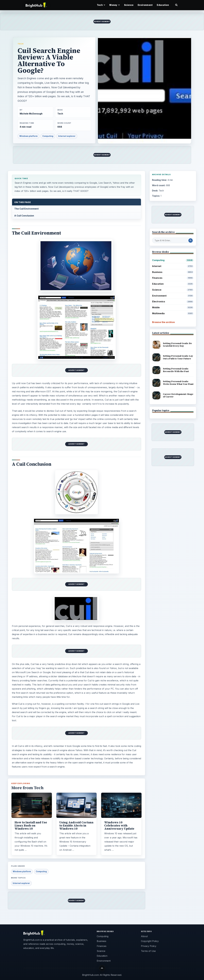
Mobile (173, 307)
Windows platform (28, 136)
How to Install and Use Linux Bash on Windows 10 (31, 826)
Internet (173, 266)
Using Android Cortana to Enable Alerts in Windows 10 (76, 826)
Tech (21, 44)
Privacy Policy (149, 946)
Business (173, 272)
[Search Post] (191, 241)
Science (129, 5)
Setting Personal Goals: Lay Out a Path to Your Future (178, 357)
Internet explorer (67, 136)
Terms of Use (148, 951)
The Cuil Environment (26, 209)
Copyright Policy (150, 941)
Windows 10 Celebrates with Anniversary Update (119, 826)
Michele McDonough (31, 114)
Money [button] (115, 5)
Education (163, 5)
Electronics (173, 302)
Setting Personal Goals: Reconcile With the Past (176, 370)
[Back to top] (102, 968)
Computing (48, 136)
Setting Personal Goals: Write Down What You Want (178, 383)
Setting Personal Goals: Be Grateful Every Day (177, 345)
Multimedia (173, 313)
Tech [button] (101, 5)
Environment (145, 5)
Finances (173, 278)
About (144, 936)
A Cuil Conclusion (24, 216)
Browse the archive (163, 322)
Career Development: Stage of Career (178, 395)
